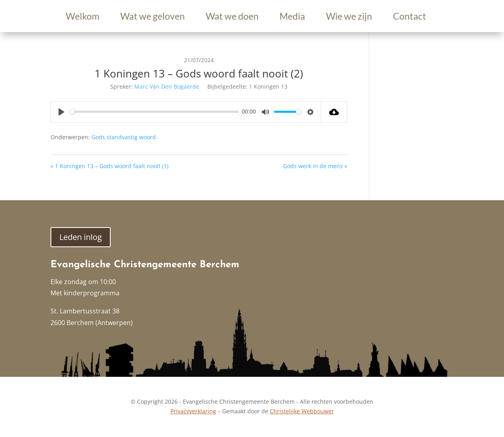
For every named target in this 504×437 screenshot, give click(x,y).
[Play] (61, 112)
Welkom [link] (83, 17)
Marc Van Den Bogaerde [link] (167, 86)
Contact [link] (410, 17)
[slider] (154, 112)
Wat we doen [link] (232, 17)
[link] (334, 112)
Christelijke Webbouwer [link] (302, 411)
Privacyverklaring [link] (193, 411)
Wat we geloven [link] (153, 17)
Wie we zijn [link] (349, 17)
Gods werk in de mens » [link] (315, 166)
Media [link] (292, 17)
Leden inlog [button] (81, 237)
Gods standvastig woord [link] (124, 137)
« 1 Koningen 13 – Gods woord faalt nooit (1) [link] (109, 166)
